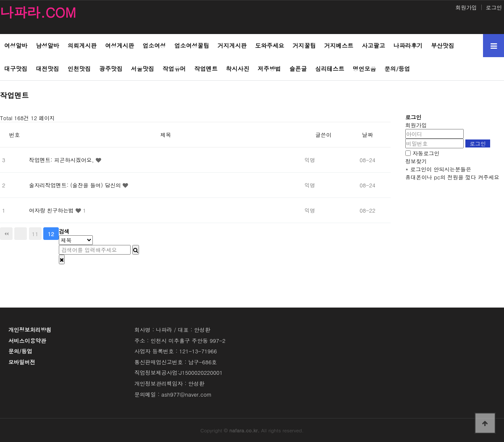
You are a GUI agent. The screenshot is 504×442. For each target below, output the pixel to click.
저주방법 (269, 68)
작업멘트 (206, 68)
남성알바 (47, 45)
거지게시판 (232, 45)
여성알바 (16, 45)
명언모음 (364, 68)
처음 (6, 234)
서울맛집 (143, 68)
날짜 (367, 135)
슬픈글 (298, 68)
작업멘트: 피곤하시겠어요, (62, 160)
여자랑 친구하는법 (52, 210)
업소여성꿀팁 (192, 45)
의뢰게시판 (82, 45)
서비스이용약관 (27, 341)
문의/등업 (397, 68)
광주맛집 (111, 68)
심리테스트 (330, 68)
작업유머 (174, 68)
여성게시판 (119, 45)
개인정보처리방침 (30, 330)
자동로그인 (426, 153)
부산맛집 (442, 45)
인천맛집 (79, 68)
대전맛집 (47, 68)
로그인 (494, 7)
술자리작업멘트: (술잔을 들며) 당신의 (76, 185)
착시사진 (238, 68)
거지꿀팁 (304, 45)
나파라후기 (408, 45)
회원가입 (466, 7)
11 (35, 234)
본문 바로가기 (0, 0)
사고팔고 (373, 45)
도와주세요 (269, 45)
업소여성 (154, 45)
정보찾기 (416, 161)
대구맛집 (16, 68)
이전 (21, 234)
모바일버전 (22, 362)
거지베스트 (339, 45)
